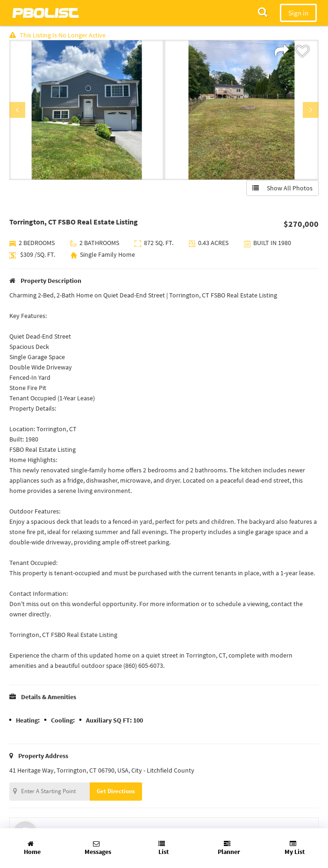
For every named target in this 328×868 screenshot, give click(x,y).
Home (32, 848)
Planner (229, 848)
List (164, 848)
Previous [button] (17, 110)
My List (295, 848)
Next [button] (311, 110)
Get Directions (116, 791)
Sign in (298, 13)
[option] (87, 110)
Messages (98, 848)
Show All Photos (282, 188)
